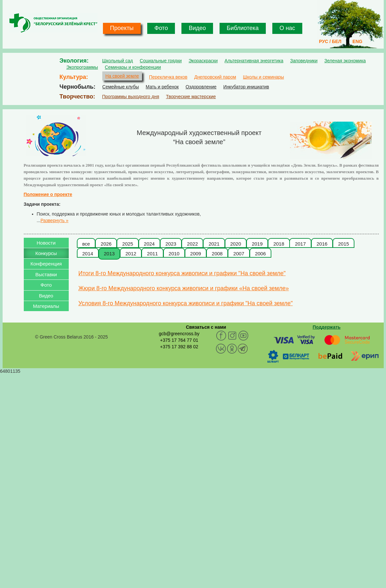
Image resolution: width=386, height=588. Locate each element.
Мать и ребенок (162, 87)
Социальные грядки (161, 61)
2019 (257, 244)
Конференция (46, 264)
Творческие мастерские (191, 97)
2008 (217, 254)
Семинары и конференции (133, 67)
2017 (300, 244)
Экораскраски (203, 61)
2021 (214, 244)
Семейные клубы (121, 87)
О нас (287, 28)
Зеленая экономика (345, 61)
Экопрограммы (82, 67)
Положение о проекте (48, 194)
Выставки (46, 274)
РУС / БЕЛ (330, 41)
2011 (152, 254)
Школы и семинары (264, 77)
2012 (131, 254)
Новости (46, 243)
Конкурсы (46, 253)
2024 (149, 244)
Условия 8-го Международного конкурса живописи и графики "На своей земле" (186, 303)
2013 (109, 254)
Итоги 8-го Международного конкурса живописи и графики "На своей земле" (182, 273)
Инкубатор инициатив (246, 87)
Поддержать (327, 327)
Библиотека (243, 28)
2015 (343, 244)
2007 (239, 254)
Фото (161, 28)
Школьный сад (118, 61)
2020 (236, 244)
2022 (192, 244)
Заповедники (304, 61)
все (86, 244)
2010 (174, 254)
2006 (260, 254)
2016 (322, 244)
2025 (128, 244)
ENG (357, 41)
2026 (106, 244)
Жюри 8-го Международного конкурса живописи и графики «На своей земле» (184, 288)
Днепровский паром (215, 77)
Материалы (46, 306)
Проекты (122, 28)
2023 (171, 244)
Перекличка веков (168, 77)
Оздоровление (201, 87)
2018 (279, 244)
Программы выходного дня (131, 97)
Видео (197, 28)
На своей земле (122, 76)
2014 (88, 254)
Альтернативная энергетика (254, 61)
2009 (196, 254)
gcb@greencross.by (179, 334)
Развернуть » (54, 220)
